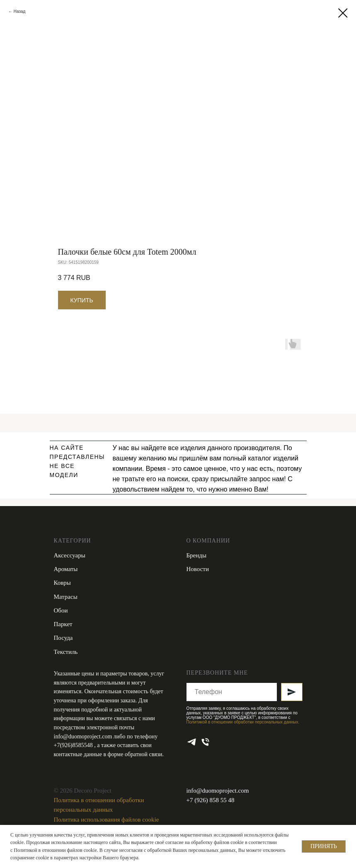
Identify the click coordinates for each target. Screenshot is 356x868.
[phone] (205, 742)
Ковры (62, 583)
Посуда (63, 638)
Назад (20, 11)
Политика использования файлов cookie (107, 820)
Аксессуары (70, 555)
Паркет (63, 624)
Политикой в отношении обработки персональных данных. (243, 722)
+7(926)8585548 (74, 745)
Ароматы (66, 569)
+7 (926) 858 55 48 (211, 800)
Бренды (197, 555)
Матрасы (66, 597)
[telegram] (192, 742)
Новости (198, 569)
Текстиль (66, 652)
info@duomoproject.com (83, 737)
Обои (61, 610)
